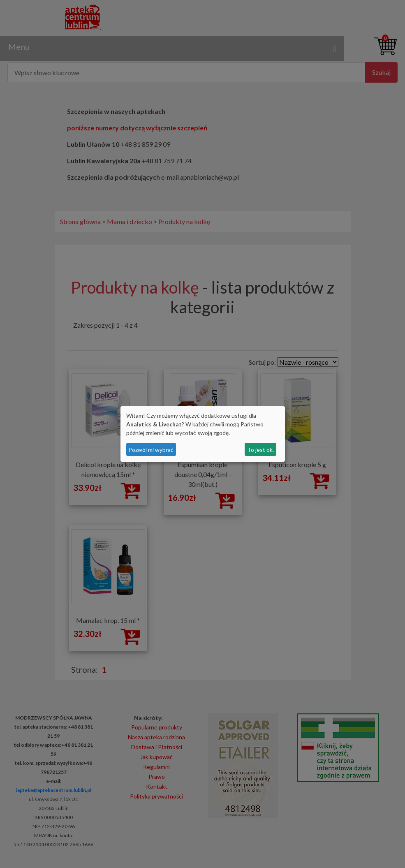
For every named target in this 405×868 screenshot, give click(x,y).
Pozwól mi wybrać (151, 450)
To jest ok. (260, 450)
